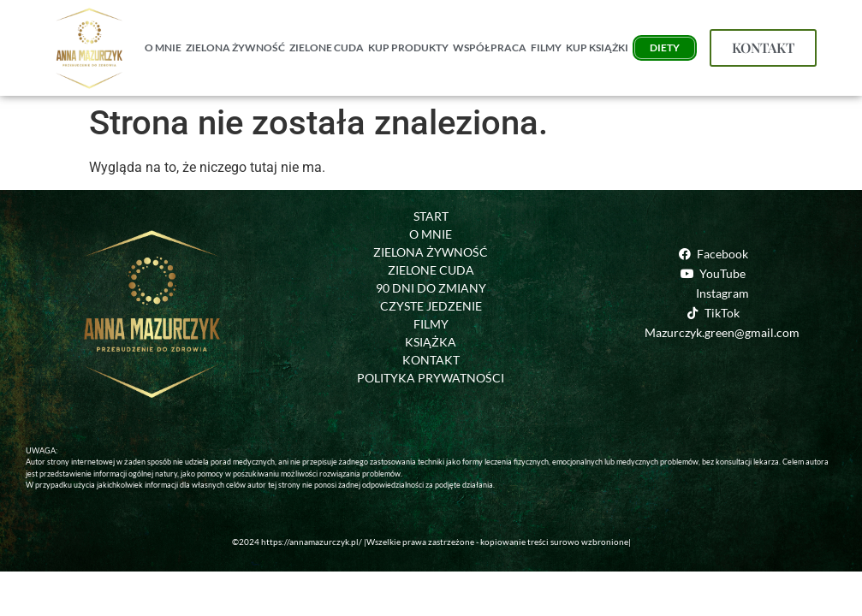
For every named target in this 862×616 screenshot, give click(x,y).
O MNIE (163, 47)
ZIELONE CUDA (327, 47)
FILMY (546, 47)
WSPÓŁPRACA (490, 47)
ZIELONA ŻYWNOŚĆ (235, 47)
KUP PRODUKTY (408, 47)
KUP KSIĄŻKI (597, 47)
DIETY (665, 47)
